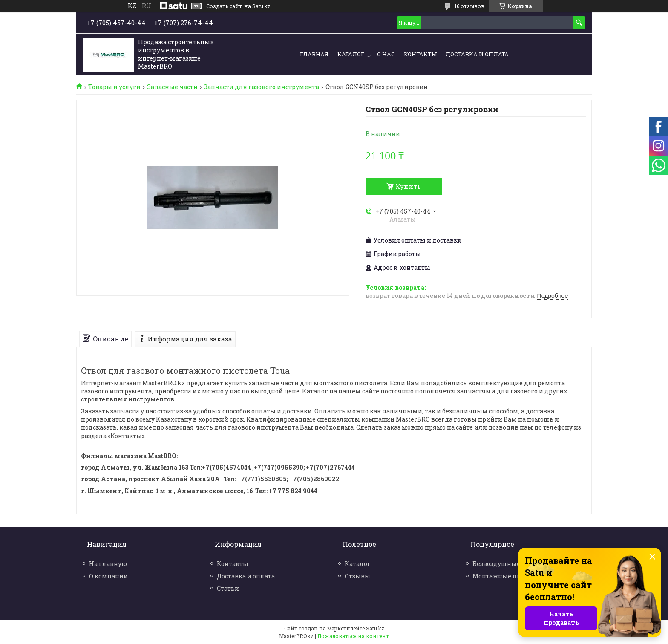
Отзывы (357, 576)
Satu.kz (375, 628)
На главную (108, 564)
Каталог (351, 54)
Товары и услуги (114, 87)
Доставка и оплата (477, 54)
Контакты (420, 54)
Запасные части (172, 87)
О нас (386, 54)
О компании (108, 576)
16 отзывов (469, 6)
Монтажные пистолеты (510, 576)
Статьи (228, 588)
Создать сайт (224, 6)
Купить (408, 186)
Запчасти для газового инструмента (261, 87)
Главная (314, 54)
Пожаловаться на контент (353, 636)
